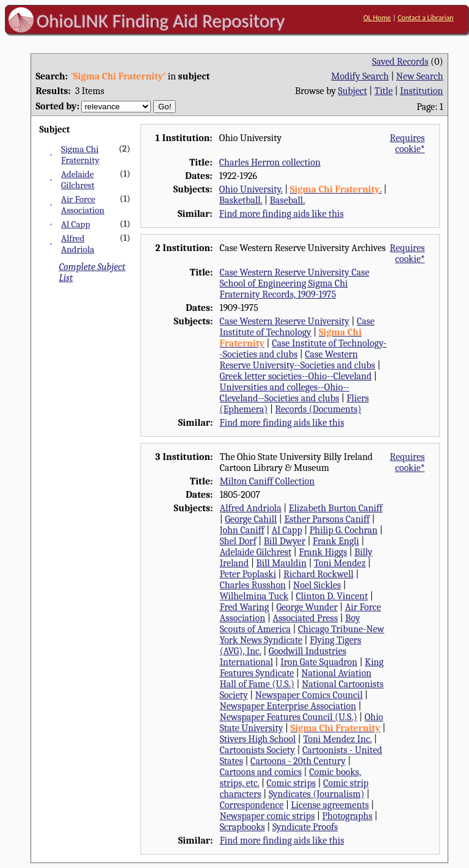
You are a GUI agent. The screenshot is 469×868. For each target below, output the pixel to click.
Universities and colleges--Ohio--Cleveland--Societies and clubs (285, 393)
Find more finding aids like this (282, 214)
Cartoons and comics (261, 772)
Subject (353, 91)
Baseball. (288, 200)
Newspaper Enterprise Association (288, 706)
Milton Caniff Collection (267, 481)
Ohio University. (251, 189)
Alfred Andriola (78, 244)
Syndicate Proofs (305, 827)
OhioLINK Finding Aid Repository (161, 21)
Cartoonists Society (257, 750)
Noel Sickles (317, 585)
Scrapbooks (242, 827)
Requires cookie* (407, 144)
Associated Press (305, 618)
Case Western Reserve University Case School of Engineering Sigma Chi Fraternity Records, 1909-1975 (295, 283)
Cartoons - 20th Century (298, 761)
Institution (422, 91)
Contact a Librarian (426, 18)
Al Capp (75, 224)
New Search (420, 76)
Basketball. (241, 200)
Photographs (347, 816)
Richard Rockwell (318, 574)
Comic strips (292, 783)
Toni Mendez (340, 563)
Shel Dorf (238, 541)
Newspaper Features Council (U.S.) (289, 717)
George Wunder (307, 607)
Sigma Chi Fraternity (80, 155)
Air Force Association (83, 205)
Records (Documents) (318, 409)
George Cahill (251, 519)
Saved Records (400, 62)
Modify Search (360, 76)
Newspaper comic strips (267, 816)
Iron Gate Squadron (319, 662)
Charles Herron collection (270, 162)
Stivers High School (258, 739)
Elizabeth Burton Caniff (336, 508)
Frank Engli (336, 541)
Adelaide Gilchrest (78, 180)
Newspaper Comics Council (309, 695)
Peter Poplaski (248, 574)
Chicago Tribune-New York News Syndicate (302, 635)
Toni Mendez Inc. (337, 739)
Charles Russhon (253, 585)
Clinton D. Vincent (332, 596)
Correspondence (252, 805)
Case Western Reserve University (285, 321)
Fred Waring (245, 607)
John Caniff (242, 530)
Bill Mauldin (281, 563)
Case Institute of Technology (297, 327)
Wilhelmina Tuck (254, 596)
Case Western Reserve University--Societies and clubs (298, 360)
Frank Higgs (323, 552)
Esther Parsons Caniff (327, 519)
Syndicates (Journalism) (317, 794)
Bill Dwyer (285, 541)
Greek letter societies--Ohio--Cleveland (296, 376)
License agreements (330, 805)
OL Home (377, 18)
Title (384, 91)
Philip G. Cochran (344, 530)
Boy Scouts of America (290, 624)
